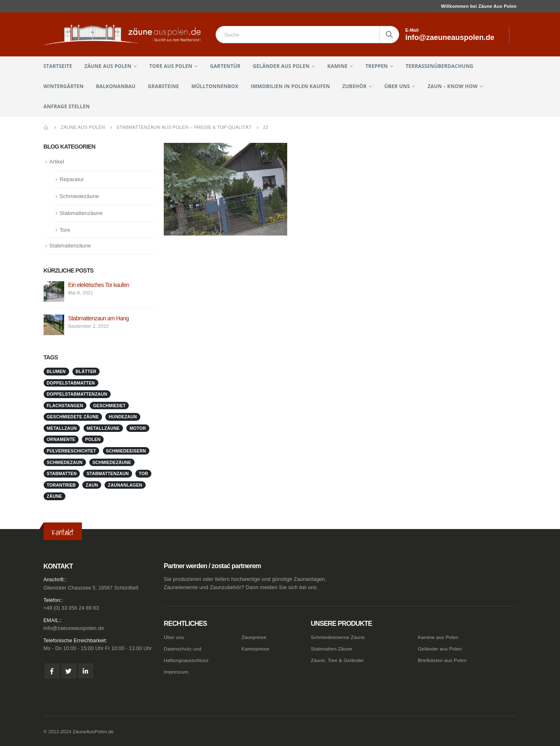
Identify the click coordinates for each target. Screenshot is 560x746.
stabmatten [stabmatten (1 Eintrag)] (62, 474)
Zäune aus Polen (108, 66)
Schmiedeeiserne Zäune (340, 637)
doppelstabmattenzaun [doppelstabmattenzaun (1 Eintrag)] (77, 395)
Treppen (377, 66)
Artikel (57, 162)
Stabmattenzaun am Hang (99, 319)
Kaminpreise (256, 648)
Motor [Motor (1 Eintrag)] (138, 429)
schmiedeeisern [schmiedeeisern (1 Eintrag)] (126, 452)
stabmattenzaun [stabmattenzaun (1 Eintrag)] (108, 474)
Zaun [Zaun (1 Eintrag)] (92, 485)
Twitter (69, 672)
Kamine (338, 66)
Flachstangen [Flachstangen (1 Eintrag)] (65, 406)
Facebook (52, 672)
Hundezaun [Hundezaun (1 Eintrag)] (123, 417)
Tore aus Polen (171, 66)
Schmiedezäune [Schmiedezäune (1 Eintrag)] (112, 463)
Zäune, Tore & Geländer (339, 659)
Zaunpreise (255, 637)
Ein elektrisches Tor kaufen (99, 286)
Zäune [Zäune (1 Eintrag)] (55, 497)
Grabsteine (163, 86)
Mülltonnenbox (215, 86)
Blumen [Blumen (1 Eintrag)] (56, 372)
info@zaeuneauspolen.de (74, 629)
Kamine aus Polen (439, 637)
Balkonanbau (116, 86)
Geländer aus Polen (281, 66)
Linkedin (86, 672)
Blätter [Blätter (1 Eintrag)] (86, 372)
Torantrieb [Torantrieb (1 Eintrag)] (62, 485)
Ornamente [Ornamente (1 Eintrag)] (61, 440)
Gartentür (225, 66)
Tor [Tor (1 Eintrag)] (143, 474)
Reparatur (72, 180)
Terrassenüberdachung (440, 66)
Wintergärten (64, 86)
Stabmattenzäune (81, 213)
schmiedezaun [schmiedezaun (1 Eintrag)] (65, 463)
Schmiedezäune (79, 197)
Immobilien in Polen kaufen (290, 86)
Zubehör (354, 86)
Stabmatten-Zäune (333, 648)
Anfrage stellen (67, 106)
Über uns (397, 86)
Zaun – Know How (453, 86)
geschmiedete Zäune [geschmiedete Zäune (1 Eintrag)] (73, 417)
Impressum (177, 670)
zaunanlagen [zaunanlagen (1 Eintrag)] (125, 485)
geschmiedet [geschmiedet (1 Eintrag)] (109, 406)
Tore (65, 230)
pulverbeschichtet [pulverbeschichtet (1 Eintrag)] (72, 452)
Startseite (58, 66)
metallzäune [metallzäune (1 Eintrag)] (103, 429)
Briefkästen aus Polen (444, 659)
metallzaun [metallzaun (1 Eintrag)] (62, 429)
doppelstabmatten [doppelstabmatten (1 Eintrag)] (71, 384)
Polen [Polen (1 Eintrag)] (93, 440)
